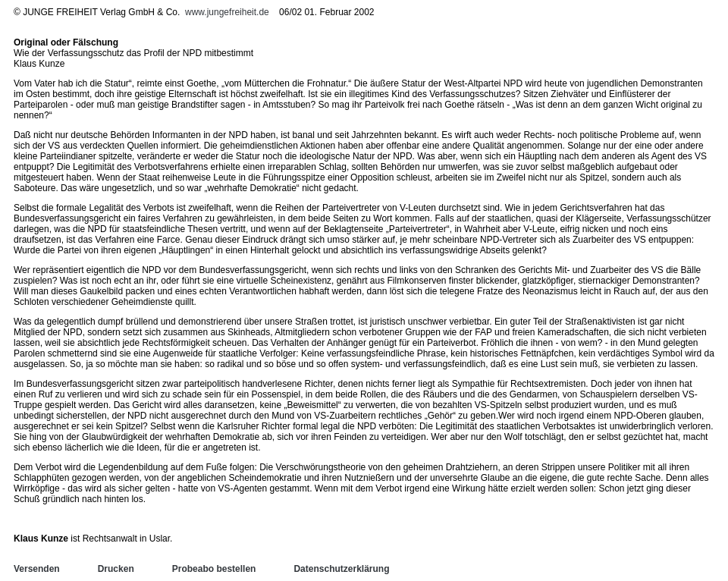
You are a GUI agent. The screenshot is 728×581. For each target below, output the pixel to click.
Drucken (116, 569)
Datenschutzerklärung (341, 569)
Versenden (37, 569)
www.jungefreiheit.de (227, 12)
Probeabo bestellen (214, 569)
